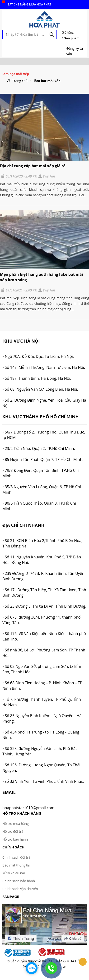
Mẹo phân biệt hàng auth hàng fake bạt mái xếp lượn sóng (41, 277)
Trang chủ (20, 81)
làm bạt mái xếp (47, 81)
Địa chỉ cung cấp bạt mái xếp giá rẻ (33, 166)
